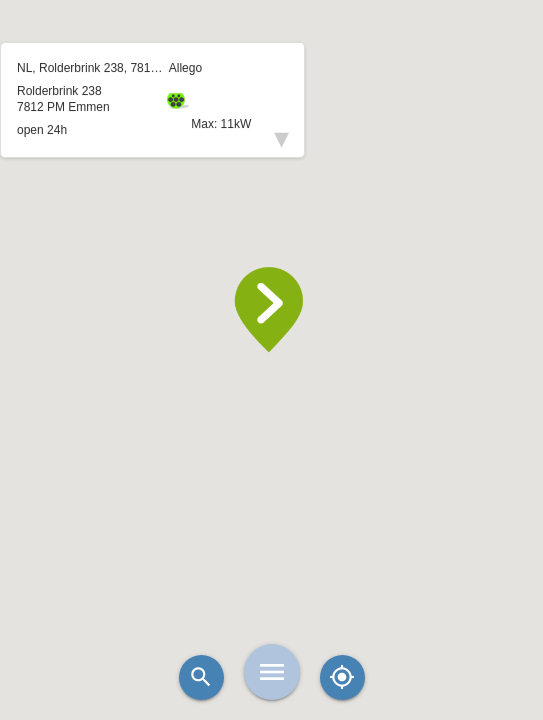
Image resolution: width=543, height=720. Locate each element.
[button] (272, 310)
